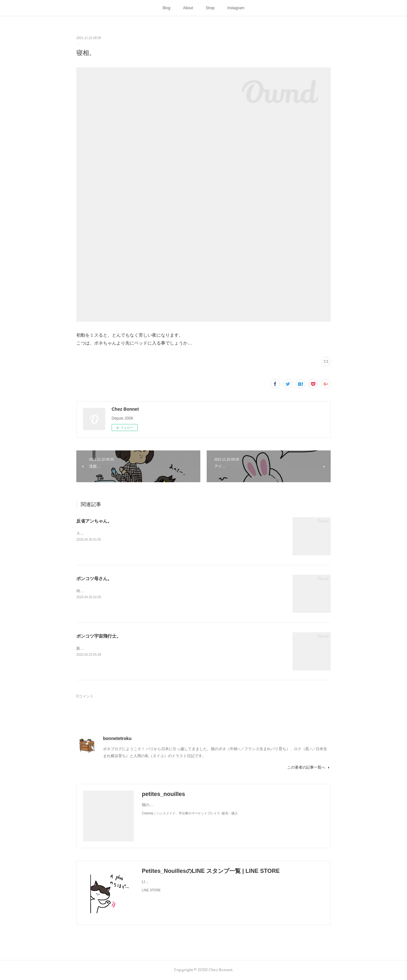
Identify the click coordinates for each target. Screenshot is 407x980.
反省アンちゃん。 (94, 521)
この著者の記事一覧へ (309, 767)
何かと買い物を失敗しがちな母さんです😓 (113, 591)
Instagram (236, 8)
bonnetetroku (117, 738)
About (188, 8)
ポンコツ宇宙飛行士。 (99, 636)
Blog (167, 8)
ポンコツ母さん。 (94, 579)
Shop (210, 8)
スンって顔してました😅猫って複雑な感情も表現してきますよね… (134, 533)
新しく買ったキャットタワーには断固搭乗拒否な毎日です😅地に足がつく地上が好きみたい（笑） (161, 648)
